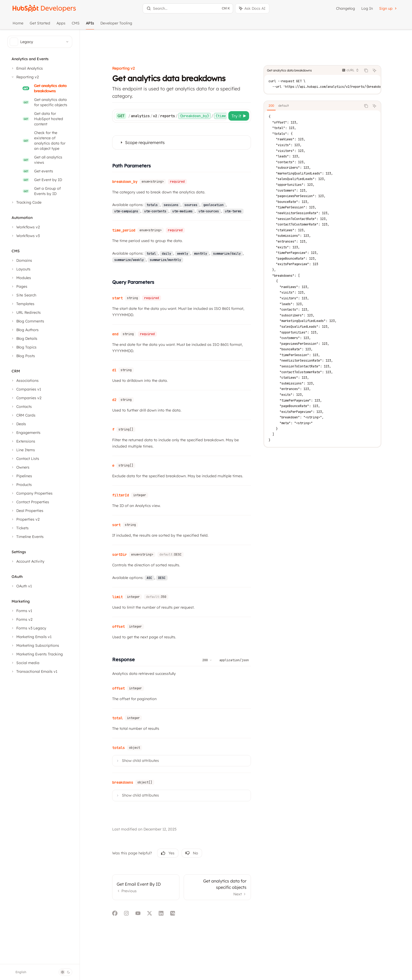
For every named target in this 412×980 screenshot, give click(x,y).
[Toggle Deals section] (18, 424)
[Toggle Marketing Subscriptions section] (35, 645)
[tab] (280, 80)
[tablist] (322, 81)
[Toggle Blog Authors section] (25, 330)
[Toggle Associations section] (25, 381)
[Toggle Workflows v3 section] (25, 236)
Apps (61, 25)
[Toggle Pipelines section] (21, 476)
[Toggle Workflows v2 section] (25, 227)
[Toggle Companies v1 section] (26, 389)
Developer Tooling (116, 25)
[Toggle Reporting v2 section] (25, 77)
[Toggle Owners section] (20, 467)
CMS (76, 25)
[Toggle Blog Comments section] (27, 321)
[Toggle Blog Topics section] (24, 347)
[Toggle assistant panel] (252, 8)
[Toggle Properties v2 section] (25, 519)
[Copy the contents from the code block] (375, 45)
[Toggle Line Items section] (23, 450)
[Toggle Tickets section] (20, 528)
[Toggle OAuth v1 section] (21, 586)
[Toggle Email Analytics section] (27, 68)
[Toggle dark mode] (65, 972)
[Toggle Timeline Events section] (27, 537)
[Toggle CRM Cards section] (23, 415)
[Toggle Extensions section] (23, 441)
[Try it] (248, 91)
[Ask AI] (384, 45)
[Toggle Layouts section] (20, 269)
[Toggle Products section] (21, 485)
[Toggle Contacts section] (21, 407)
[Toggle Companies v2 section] (26, 398)
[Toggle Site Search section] (23, 295)
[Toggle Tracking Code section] (26, 202)
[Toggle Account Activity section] (27, 561)
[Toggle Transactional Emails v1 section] (34, 671)
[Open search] (188, 8)
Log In (367, 8)
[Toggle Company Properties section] (32, 493)
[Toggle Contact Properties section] (30, 502)
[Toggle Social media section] (25, 663)
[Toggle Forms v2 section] (22, 619)
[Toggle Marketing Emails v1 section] (31, 637)
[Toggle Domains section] (21, 260)
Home (18, 25)
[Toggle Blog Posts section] (23, 356)
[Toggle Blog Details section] (24, 338)
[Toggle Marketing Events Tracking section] (37, 654)
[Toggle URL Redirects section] (26, 312)
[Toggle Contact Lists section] (25, 459)
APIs (90, 25)
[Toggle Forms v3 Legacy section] (28, 628)
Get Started (40, 25)
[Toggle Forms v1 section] (21, 611)
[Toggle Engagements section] (25, 433)
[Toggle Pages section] (19, 286)
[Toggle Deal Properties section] (27, 511)
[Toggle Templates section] (22, 304)
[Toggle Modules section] (21, 278)
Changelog (346, 8)
